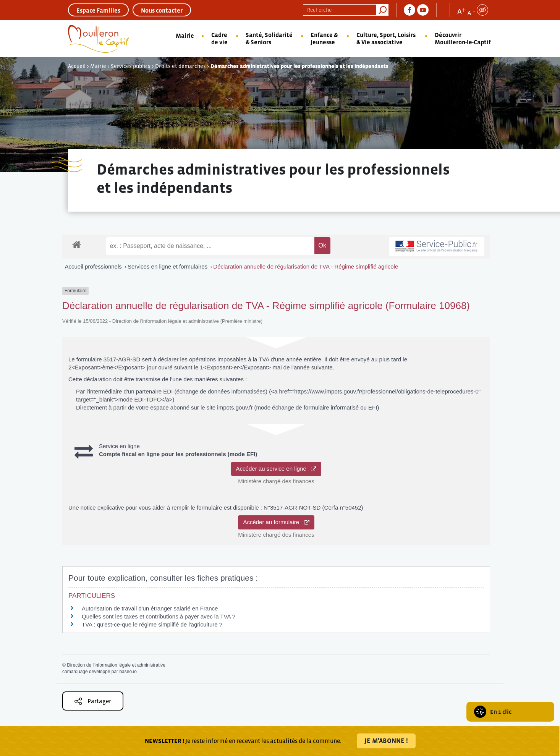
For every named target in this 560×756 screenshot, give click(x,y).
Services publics (131, 66)
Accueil (77, 66)
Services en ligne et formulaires (168, 266)
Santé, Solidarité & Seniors (269, 38)
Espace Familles (98, 10)
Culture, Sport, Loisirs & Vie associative (386, 38)
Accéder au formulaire (276, 522)
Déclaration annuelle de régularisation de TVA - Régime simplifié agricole (306, 266)
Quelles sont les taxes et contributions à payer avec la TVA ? (159, 616)
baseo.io (128, 672)
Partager (93, 701)
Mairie (185, 36)
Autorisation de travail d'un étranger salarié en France (150, 608)
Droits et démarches (180, 66)
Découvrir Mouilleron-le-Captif (463, 38)
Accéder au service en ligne (276, 469)
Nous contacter (162, 10)
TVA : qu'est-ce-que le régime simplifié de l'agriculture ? (152, 624)
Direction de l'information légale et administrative (116, 665)
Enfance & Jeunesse (324, 38)
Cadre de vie (219, 38)
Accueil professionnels (94, 266)
